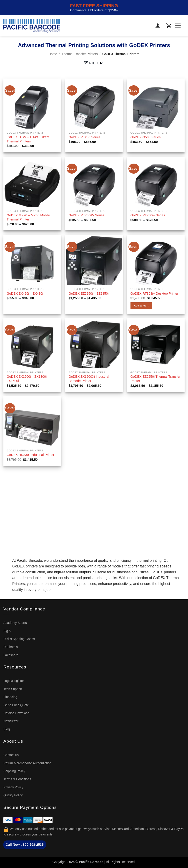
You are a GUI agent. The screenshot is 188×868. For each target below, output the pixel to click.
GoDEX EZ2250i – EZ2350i (89, 294)
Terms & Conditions (17, 779)
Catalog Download (16, 713)
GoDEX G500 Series (146, 137)
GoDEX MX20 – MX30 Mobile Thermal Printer (28, 217)
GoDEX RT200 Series (85, 137)
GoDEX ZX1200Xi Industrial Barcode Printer (89, 379)
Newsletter (11, 721)
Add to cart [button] (141, 306)
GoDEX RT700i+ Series (148, 215)
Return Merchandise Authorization (27, 763)
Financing (10, 697)
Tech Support (13, 689)
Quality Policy (13, 795)
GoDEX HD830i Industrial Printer (30, 455)
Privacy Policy (13, 787)
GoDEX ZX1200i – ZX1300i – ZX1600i (28, 379)
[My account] (158, 25)
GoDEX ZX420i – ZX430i (25, 294)
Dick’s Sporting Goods (19, 639)
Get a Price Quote (16, 705)
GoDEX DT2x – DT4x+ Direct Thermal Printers (28, 139)
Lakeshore (11, 655)
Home (53, 54)
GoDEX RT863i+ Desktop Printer (154, 294)
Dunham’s (11, 647)
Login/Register (14, 681)
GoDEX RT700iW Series (86, 215)
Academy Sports (15, 623)
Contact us (11, 755)
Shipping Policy (14, 771)
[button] (169, 26)
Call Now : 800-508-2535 (25, 845)
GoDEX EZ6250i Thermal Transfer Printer (155, 379)
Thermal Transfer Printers (80, 54)
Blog (7, 729)
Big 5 (7, 631)
